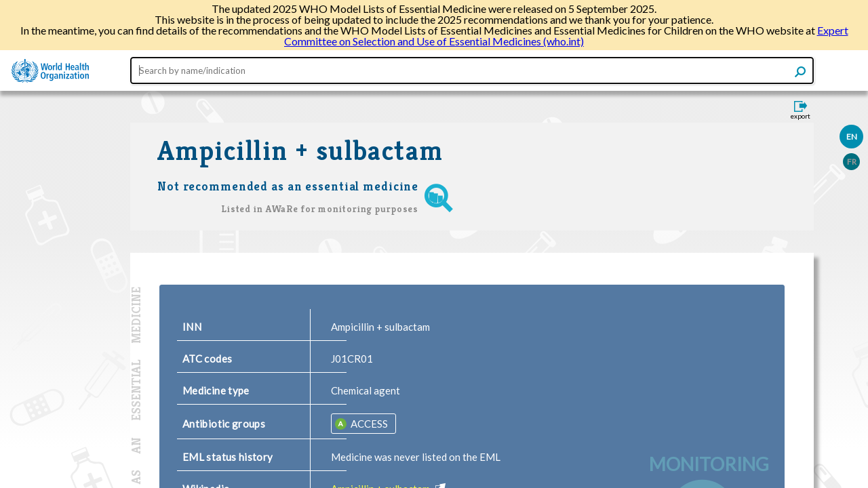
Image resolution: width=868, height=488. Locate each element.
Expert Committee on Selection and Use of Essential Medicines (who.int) (566, 36)
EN (852, 137)
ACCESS (368, 424)
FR (852, 162)
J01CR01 (352, 359)
